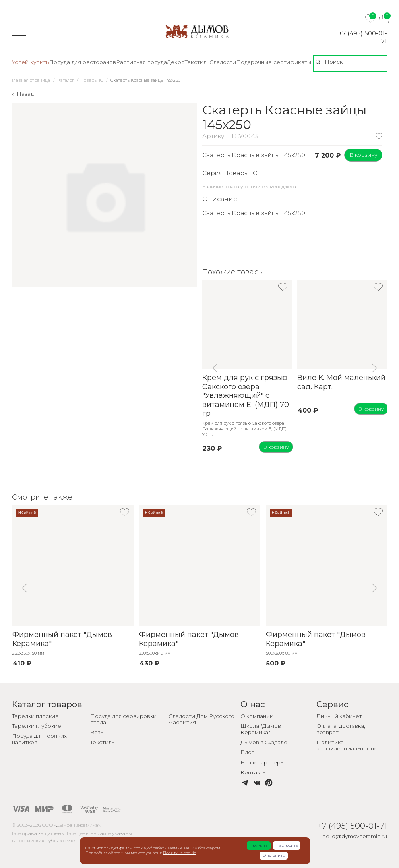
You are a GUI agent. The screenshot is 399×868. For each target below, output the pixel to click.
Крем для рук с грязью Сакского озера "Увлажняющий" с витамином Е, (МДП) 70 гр (246, 395)
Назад (25, 94)
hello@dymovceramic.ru (355, 836)
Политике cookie (179, 853)
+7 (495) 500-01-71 (363, 37)
